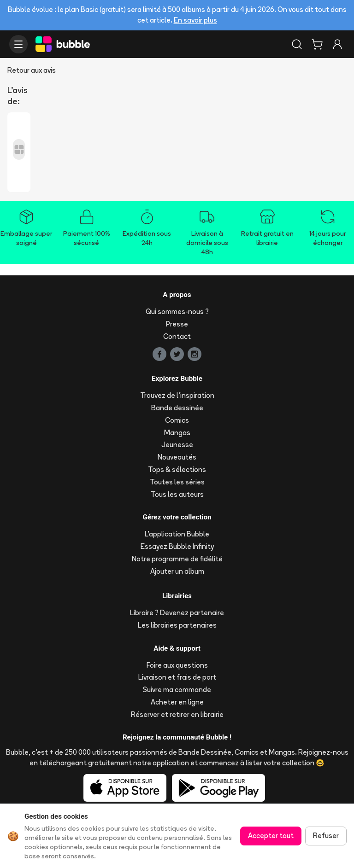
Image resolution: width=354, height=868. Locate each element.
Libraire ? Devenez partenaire (177, 613)
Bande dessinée (177, 408)
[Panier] (317, 44)
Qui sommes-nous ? (177, 312)
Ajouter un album (177, 571)
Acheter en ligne (177, 702)
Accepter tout (271, 836)
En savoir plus (195, 20)
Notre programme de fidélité (177, 559)
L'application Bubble (177, 534)
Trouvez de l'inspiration (177, 395)
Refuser (326, 836)
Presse (177, 324)
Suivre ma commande (177, 690)
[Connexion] (337, 44)
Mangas (177, 433)
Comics (177, 420)
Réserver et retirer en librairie (177, 714)
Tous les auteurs (177, 494)
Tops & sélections (177, 469)
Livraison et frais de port (177, 677)
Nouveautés (177, 457)
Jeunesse (177, 445)
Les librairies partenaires (177, 625)
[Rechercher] (297, 44)
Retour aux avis (32, 70)
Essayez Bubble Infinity (177, 546)
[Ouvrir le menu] (18, 44)
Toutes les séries (177, 482)
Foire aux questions (177, 665)
